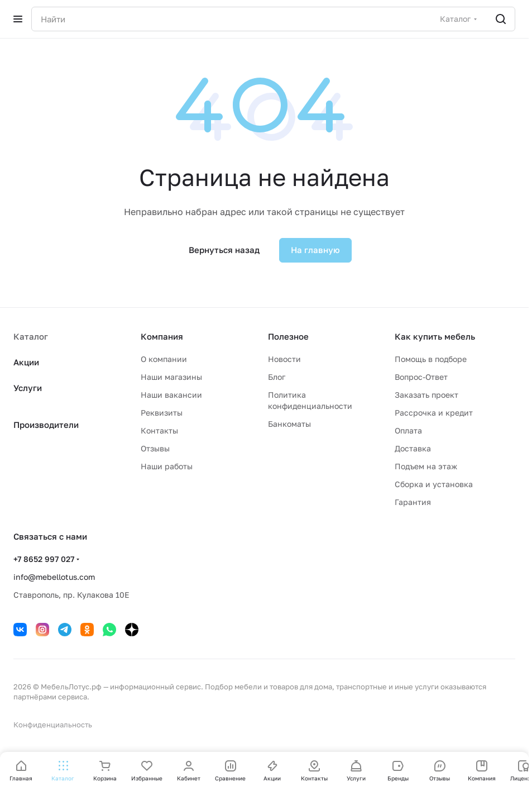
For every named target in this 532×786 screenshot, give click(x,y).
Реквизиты (162, 413)
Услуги (28, 388)
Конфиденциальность (53, 725)
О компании (164, 359)
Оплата (408, 430)
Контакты (159, 430)
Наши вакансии (171, 395)
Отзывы (155, 448)
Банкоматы (289, 424)
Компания (162, 336)
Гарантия (413, 502)
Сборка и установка (434, 484)
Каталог (31, 336)
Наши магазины (171, 377)
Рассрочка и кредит (434, 413)
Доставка (413, 448)
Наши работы (167, 466)
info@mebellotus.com (54, 577)
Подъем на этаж (426, 466)
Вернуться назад (224, 250)
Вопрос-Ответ (421, 377)
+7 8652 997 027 (44, 559)
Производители (46, 425)
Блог (277, 377)
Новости (284, 359)
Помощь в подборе (431, 359)
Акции (26, 362)
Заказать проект (426, 395)
